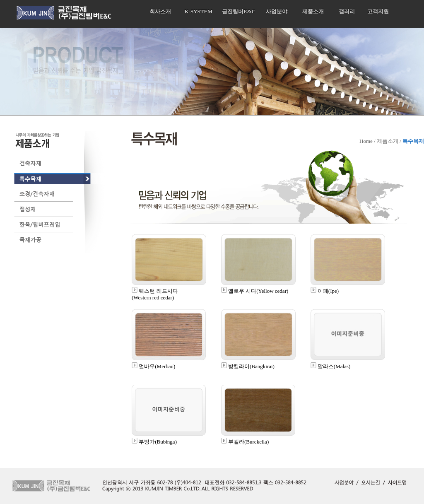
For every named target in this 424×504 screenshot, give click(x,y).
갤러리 (347, 11)
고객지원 (378, 11)
